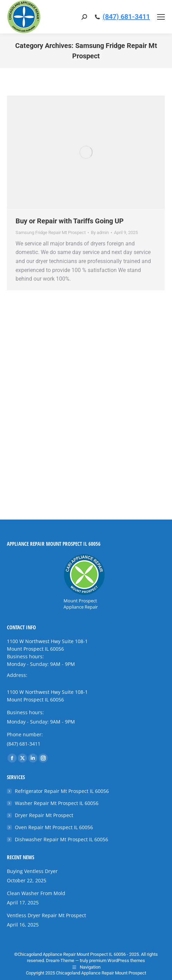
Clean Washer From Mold (36, 893)
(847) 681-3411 (126, 17)
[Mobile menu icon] (161, 17)
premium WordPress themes (117, 960)
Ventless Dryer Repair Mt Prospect (46, 915)
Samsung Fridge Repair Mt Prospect (51, 232)
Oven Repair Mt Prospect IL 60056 (54, 827)
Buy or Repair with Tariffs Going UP (70, 221)
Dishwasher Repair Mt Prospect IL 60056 (61, 839)
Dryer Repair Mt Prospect (44, 815)
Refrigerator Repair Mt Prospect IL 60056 (62, 791)
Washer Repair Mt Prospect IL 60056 (57, 803)
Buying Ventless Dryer (32, 871)
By (100, 232)
